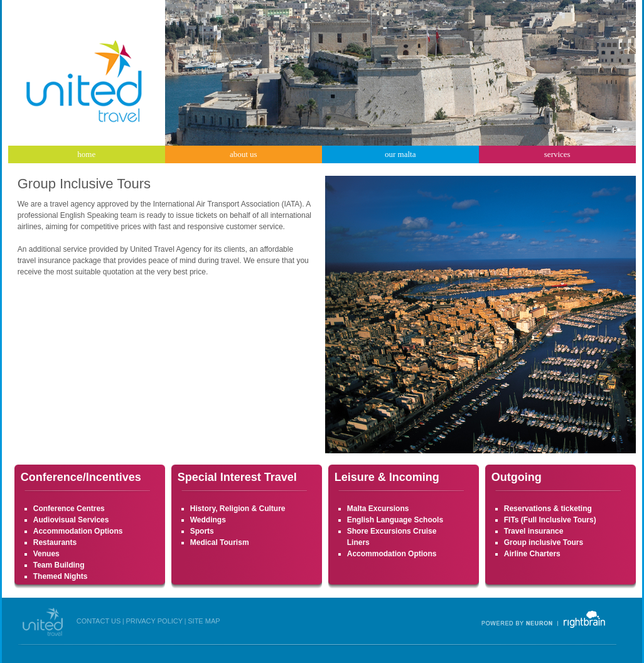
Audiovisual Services (71, 520)
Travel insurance (534, 531)
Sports (202, 531)
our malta (400, 154)
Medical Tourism (220, 542)
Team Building (59, 565)
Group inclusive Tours (544, 542)
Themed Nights (61, 576)
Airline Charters (532, 554)
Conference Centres (69, 509)
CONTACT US (99, 621)
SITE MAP (204, 621)
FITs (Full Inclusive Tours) (550, 520)
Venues (46, 554)
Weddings (208, 520)
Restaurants (55, 542)
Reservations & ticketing (548, 509)
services (557, 154)
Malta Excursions (378, 509)
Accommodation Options (78, 531)
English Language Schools (395, 520)
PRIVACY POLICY (154, 621)
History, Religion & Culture (238, 509)
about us (244, 154)
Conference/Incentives (81, 477)
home (86, 154)
